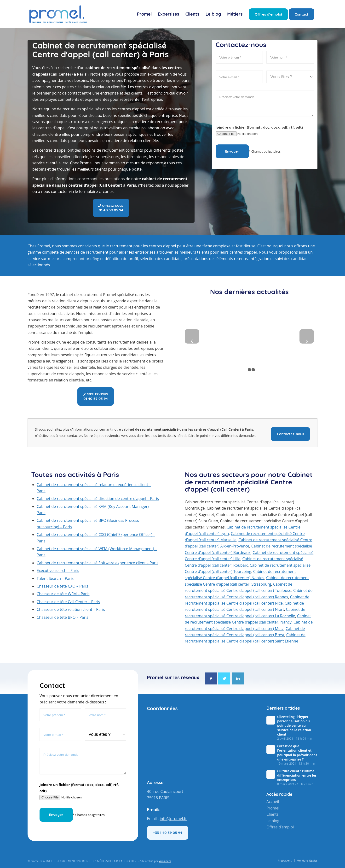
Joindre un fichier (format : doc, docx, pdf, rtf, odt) (259, 127)
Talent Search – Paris (55, 578)
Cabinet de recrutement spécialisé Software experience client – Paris (98, 563)
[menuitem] (144, 14)
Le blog (273, 821)
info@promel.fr (173, 819)
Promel (273, 808)
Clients (272, 814)
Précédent (192, 336)
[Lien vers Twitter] (224, 678)
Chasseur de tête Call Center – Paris (68, 602)
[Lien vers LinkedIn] (238, 678)
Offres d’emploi (280, 827)
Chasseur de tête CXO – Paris (62, 586)
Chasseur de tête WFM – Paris (63, 594)
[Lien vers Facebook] (211, 678)
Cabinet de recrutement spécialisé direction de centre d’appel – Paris (98, 499)
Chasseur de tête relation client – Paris (71, 609)
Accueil (273, 802)
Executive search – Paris (58, 571)
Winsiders (165, 861)
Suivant (307, 336)
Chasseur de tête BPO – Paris (62, 617)
